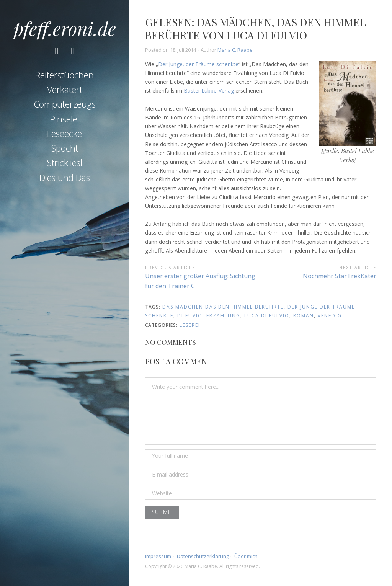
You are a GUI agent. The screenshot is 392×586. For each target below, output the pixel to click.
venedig (330, 316)
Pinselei (65, 119)
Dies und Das (65, 178)
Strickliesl (65, 163)
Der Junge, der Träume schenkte (198, 64)
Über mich (246, 556)
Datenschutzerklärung (203, 556)
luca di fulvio (267, 316)
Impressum (158, 556)
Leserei (190, 325)
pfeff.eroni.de (65, 28)
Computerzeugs (65, 104)
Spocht (65, 148)
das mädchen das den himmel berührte (223, 307)
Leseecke (65, 134)
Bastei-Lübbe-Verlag (209, 91)
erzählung (223, 316)
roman (304, 316)
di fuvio (190, 316)
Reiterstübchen (65, 75)
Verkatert (65, 90)
